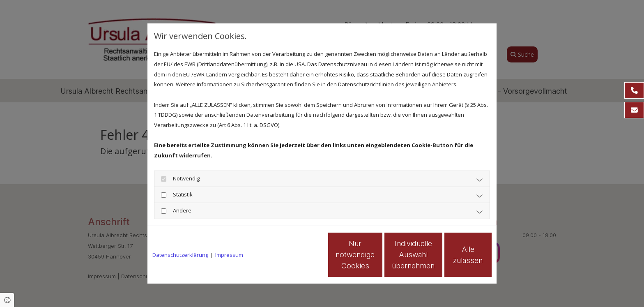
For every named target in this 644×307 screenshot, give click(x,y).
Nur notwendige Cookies (298, 255)
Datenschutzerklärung (180, 255)
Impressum (229, 255)
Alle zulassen (454, 255)
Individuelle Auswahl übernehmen (376, 255)
